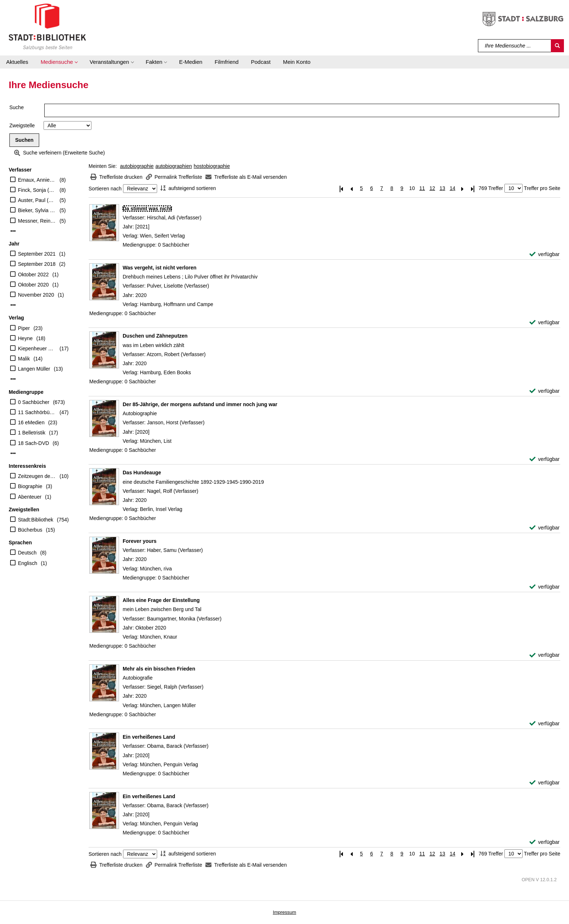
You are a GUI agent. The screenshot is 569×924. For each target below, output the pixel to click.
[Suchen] (557, 46)
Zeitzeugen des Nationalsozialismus (37, 476)
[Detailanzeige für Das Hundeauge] (142, 473)
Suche (17, 107)
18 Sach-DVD (34, 443)
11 (422, 188)
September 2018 (37, 264)
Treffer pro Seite (542, 188)
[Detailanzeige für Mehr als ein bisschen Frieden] (159, 669)
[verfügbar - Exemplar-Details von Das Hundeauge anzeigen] (545, 528)
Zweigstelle (22, 125)
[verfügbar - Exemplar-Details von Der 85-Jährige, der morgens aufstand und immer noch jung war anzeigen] (545, 459)
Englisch (28, 563)
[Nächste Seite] (463, 188)
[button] (59, 62)
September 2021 (37, 254)
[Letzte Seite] (473, 188)
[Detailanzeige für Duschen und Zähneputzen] (155, 336)
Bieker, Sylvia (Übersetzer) (37, 210)
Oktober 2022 (34, 275)
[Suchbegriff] (515, 46)
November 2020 (36, 295)
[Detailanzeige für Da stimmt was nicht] (147, 209)
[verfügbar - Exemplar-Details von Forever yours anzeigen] (545, 587)
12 (432, 188)
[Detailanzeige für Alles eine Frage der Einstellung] (161, 600)
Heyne (25, 338)
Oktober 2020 (34, 285)
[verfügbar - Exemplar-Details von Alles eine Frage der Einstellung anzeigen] (545, 655)
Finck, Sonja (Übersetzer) (37, 190)
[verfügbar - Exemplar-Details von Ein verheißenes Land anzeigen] (545, 783)
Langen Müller (34, 369)
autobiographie (137, 166)
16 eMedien (31, 422)
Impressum (284, 912)
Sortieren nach (105, 189)
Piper (24, 328)
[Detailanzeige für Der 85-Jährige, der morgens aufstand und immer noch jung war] (200, 404)
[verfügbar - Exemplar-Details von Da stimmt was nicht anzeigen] (545, 254)
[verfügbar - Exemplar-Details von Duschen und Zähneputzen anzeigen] (545, 391)
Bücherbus (30, 530)
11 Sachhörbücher (37, 412)
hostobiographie (212, 166)
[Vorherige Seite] (351, 188)
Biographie (30, 486)
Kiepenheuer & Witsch (37, 348)
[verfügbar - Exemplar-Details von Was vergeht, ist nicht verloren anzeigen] (545, 323)
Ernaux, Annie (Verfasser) (37, 180)
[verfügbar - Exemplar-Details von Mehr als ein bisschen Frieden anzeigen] (545, 724)
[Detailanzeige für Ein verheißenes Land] (149, 737)
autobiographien (173, 166)
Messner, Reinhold (37, 221)
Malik (24, 359)
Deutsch (27, 553)
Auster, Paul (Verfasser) (37, 200)
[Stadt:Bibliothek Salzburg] (47, 26)
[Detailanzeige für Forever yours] (140, 541)
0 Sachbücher (34, 402)
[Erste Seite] (341, 188)
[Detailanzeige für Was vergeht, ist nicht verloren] (159, 268)
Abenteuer (30, 497)
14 (453, 188)
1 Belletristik (32, 433)
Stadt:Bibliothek (36, 520)
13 (442, 188)
